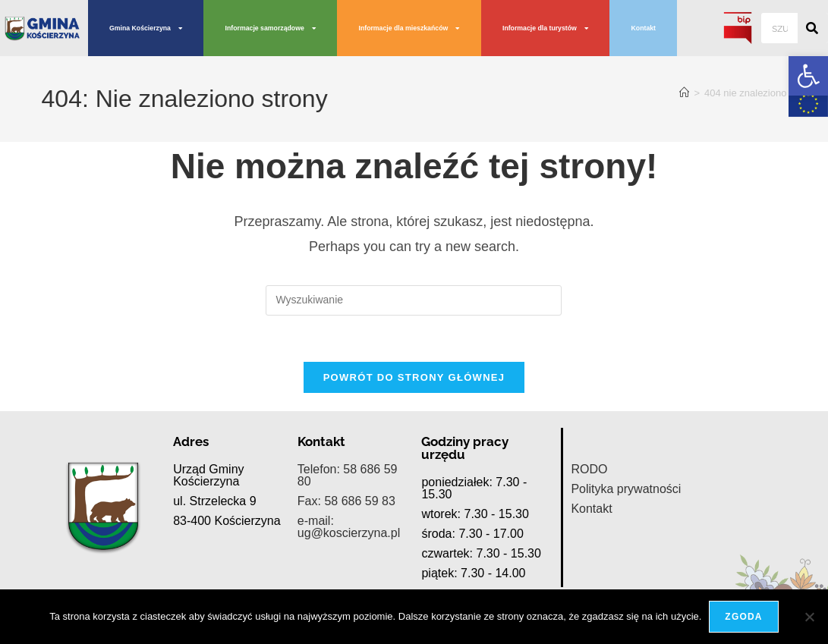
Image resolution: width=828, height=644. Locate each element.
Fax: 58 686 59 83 (346, 484)
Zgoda (743, 617)
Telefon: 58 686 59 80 (348, 458)
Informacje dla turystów (545, 28)
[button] (808, 76)
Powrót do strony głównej (414, 377)
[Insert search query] (414, 300)
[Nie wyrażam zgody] (809, 617)
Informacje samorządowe (271, 28)
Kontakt (644, 28)
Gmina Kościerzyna (146, 28)
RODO (589, 452)
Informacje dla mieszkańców (409, 28)
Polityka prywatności (626, 471)
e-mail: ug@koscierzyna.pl (349, 509)
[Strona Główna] (684, 93)
